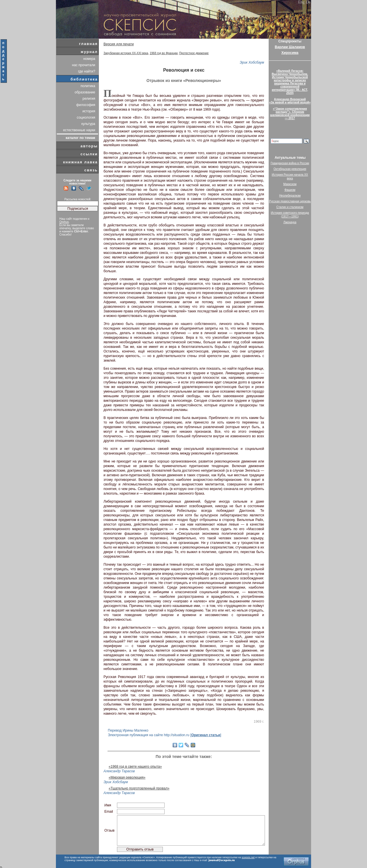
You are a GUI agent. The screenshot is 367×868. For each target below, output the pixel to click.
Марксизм (290, 184)
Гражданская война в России (290, 163)
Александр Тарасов (119, 771)
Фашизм (290, 190)
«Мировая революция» (127, 777)
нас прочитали (84, 65)
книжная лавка (80, 162)
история (89, 111)
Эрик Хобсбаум (252, 62)
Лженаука (290, 222)
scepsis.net (248, 857)
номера (89, 59)
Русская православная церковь (290, 201)
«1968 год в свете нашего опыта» (135, 767)
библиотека (84, 79)
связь (91, 170)
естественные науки (79, 130)
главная (88, 44)
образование (85, 92)
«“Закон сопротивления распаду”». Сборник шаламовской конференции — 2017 (290, 113)
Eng (301, 2)
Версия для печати (119, 44)
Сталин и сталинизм (290, 207)
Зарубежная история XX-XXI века (126, 53)
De (308, 2)
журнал (89, 52)
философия (86, 105)
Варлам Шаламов (290, 47)
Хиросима (290, 53)
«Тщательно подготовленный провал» (139, 788)
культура (88, 124)
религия (89, 99)
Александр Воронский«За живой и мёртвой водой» (290, 101)
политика (88, 86)
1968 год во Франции (164, 53)
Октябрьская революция (290, 169)
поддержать (4, 61)
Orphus (64, 222)
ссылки (89, 154)
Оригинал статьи (206, 735)
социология (86, 117)
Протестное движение (194, 53)
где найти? (87, 71)
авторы (89, 146)
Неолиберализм (290, 196)
